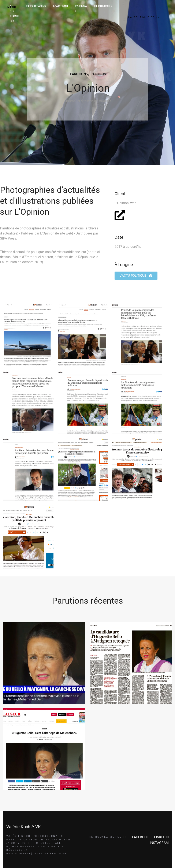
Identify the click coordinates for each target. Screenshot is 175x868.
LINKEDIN (161, 837)
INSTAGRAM (159, 843)
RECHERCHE (103, 6)
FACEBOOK (140, 837)
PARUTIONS (79, 74)
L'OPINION (98, 74)
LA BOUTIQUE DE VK (144, 17)
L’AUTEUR (61, 6)
